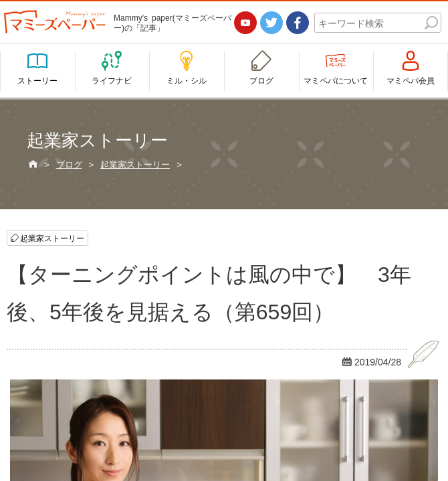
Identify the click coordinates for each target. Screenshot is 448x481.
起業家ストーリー (52, 238)
